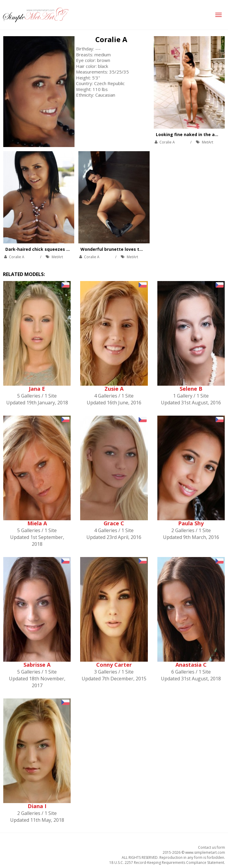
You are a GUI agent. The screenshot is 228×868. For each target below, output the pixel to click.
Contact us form (212, 847)
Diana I (37, 806)
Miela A (37, 523)
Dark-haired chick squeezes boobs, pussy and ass (59, 249)
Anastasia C (191, 665)
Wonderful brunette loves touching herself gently (134, 249)
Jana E (37, 389)
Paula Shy (191, 523)
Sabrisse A (37, 665)
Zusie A (114, 389)
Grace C (114, 523)
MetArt (208, 142)
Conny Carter (114, 665)
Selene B (191, 389)
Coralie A (111, 39)
